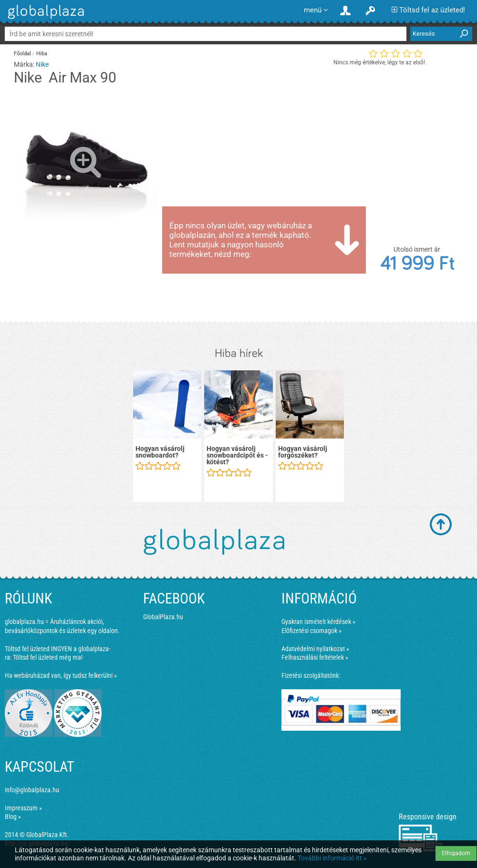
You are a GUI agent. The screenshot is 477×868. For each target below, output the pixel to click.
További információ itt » (332, 858)
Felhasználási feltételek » (315, 657)
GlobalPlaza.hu (163, 617)
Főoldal (22, 54)
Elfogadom (456, 853)
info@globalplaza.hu (32, 790)
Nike (42, 64)
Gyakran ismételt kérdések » (318, 622)
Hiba (42, 54)
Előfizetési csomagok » (311, 631)
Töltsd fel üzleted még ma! (48, 657)
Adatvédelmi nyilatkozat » (315, 649)
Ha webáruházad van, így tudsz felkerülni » (61, 675)
